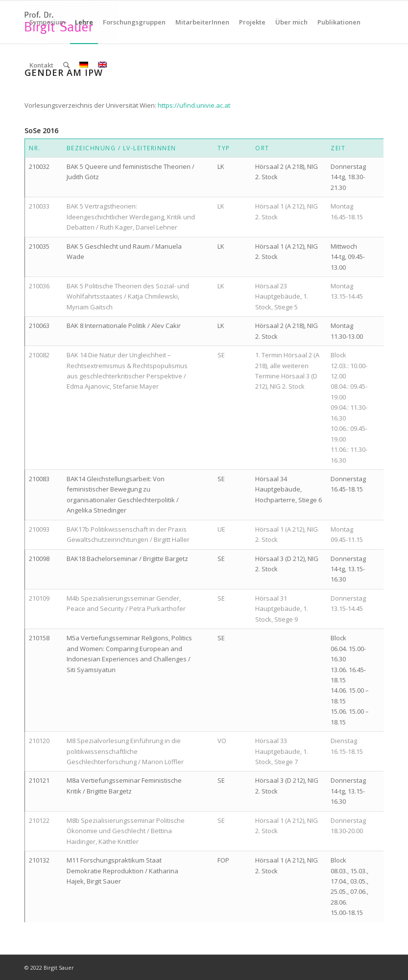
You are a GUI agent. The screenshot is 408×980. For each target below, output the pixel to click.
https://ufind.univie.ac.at (194, 105)
